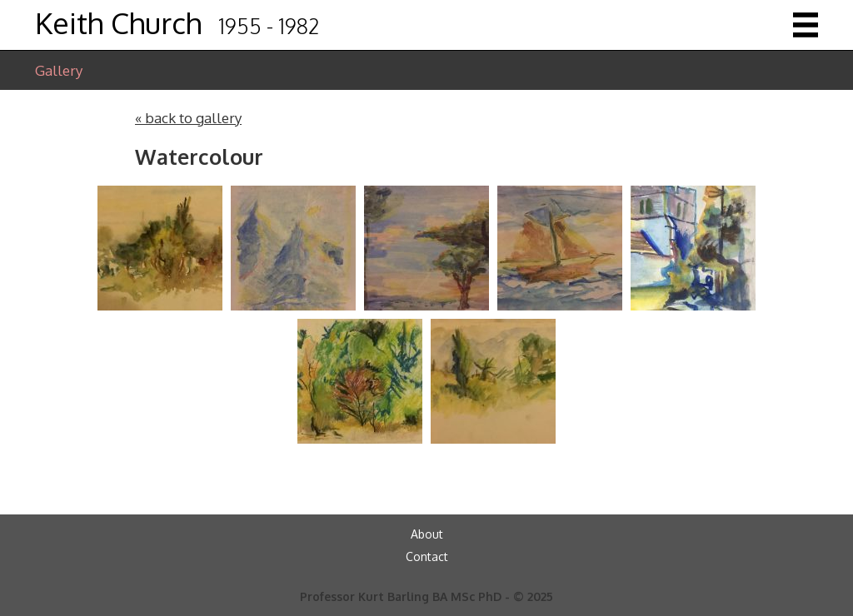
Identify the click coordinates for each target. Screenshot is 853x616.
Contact (427, 556)
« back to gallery (188, 118)
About (427, 534)
